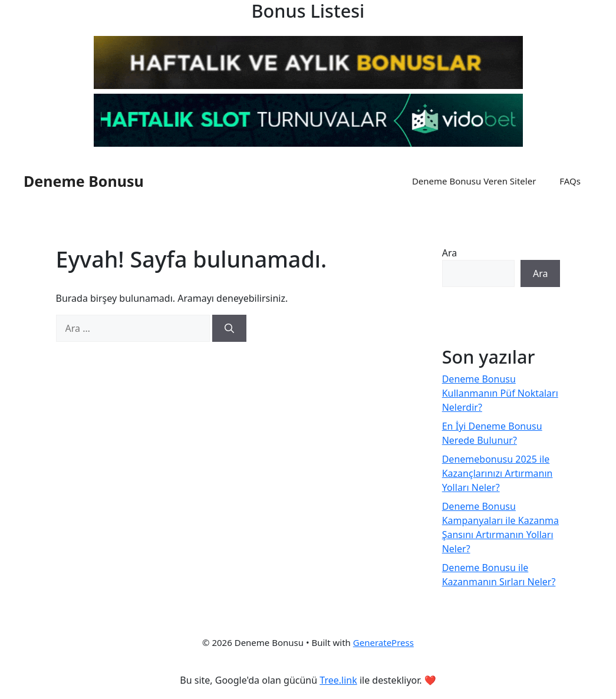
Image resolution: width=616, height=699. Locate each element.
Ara (450, 253)
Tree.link (338, 680)
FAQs (570, 181)
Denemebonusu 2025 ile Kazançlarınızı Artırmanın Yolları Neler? (498, 473)
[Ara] (229, 328)
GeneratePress (383, 642)
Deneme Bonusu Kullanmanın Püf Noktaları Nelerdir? (500, 393)
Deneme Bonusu (84, 181)
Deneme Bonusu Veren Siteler (474, 181)
